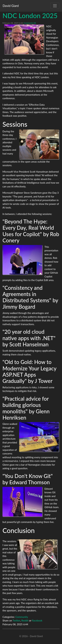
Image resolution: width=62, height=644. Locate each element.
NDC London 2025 (30, 16)
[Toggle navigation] (55, 6)
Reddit (25, 620)
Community (22, 617)
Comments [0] (30, 23)
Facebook (37, 620)
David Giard (11, 6)
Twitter (16, 620)
